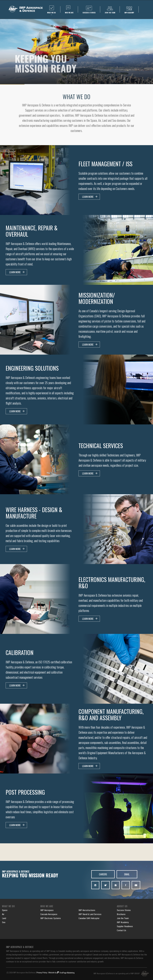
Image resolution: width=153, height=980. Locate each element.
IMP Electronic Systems (51, 918)
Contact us (76, 28)
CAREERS (104, 874)
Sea (4, 922)
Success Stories (124, 910)
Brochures (121, 914)
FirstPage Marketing (66, 972)
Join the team (110, 10)
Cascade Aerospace (49, 914)
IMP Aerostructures (87, 910)
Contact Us (121, 930)
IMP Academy (123, 922)
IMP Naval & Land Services (90, 914)
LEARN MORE (90, 197)
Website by (53, 972)
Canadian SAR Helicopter (89, 918)
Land (4, 918)
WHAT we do (51, 11)
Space (5, 910)
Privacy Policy (42, 972)
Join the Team (123, 918)
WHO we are (69, 10)
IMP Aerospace (47, 910)
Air (3, 914)
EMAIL (129, 874)
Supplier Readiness (125, 926)
